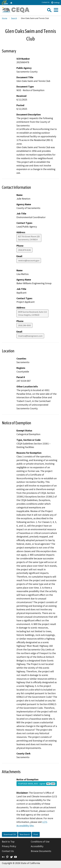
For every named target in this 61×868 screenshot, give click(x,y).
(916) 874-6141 (24, 250)
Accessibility (37, 846)
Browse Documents (41, 851)
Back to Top (8, 842)
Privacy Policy (9, 846)
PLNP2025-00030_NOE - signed (37, 784)
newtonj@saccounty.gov (29, 260)
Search (14, 18)
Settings (55, 2)
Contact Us (46, 2)
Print (36, 834)
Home (5, 18)
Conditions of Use (40, 842)
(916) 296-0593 (24, 325)
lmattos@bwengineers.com (30, 336)
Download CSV (10, 834)
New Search (25, 834)
